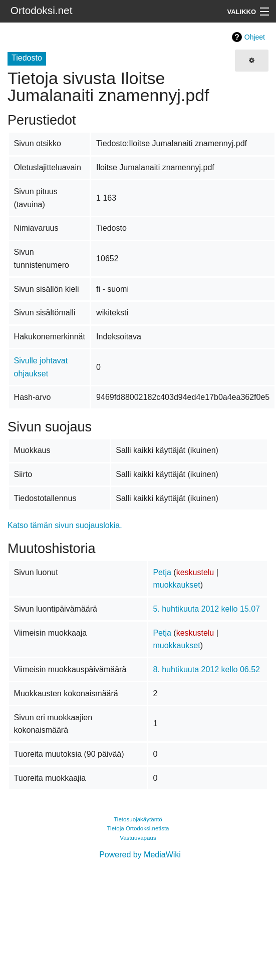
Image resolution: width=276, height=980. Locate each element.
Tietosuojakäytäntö (138, 819)
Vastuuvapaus (138, 838)
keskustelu (195, 572)
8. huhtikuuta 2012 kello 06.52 (206, 669)
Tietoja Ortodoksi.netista (138, 828)
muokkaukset (176, 585)
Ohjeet (255, 37)
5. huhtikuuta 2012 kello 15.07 (206, 609)
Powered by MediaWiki (140, 855)
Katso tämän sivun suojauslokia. (65, 525)
